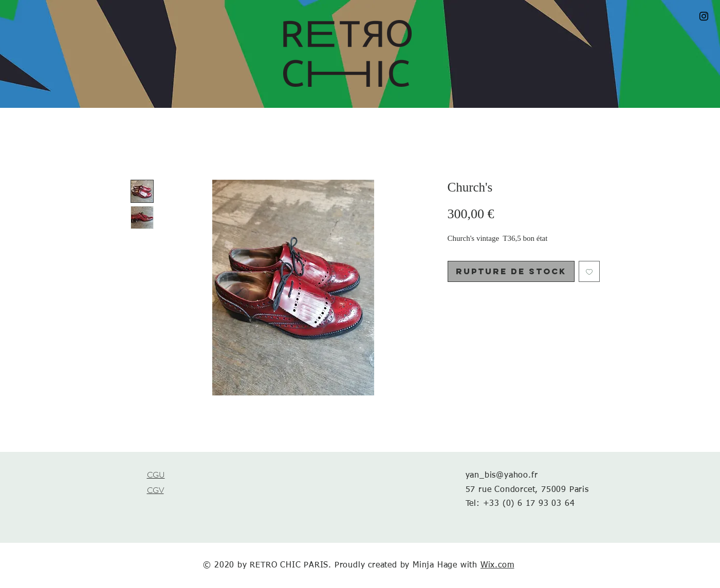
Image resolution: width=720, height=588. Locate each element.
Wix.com (497, 565)
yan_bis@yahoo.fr (502, 476)
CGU (156, 475)
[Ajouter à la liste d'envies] (589, 271)
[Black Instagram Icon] (704, 16)
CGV (155, 490)
